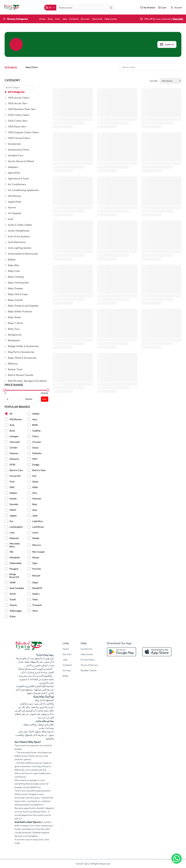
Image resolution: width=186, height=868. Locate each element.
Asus (35, 419)
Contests (74, 19)
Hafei (35, 487)
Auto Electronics (17, 242)
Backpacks (14, 340)
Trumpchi (37, 605)
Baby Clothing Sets (18, 283)
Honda (13, 499)
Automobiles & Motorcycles (23, 254)
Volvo (35, 611)
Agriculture (14, 173)
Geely (35, 482)
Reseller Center (89, 670)
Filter (45, 399)
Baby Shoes (14, 317)
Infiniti (13, 510)
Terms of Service (89, 665)
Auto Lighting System (20, 248)
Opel (35, 563)
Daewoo (14, 453)
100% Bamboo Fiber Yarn (22, 109)
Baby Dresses (15, 288)
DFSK (13, 465)
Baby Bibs (14, 265)
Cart (162, 8)
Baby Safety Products (20, 311)
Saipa (35, 582)
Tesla (35, 599)
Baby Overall (15, 300)
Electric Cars (16, 470)
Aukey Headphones (19, 231)
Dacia (35, 448)
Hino (35, 493)
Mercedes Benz (15, 545)
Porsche (37, 569)
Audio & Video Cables (20, 225)
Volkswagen (16, 611)
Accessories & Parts (19, 150)
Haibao (13, 493)
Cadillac (36, 431)
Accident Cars (16, 155)
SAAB (12, 582)
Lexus (35, 532)
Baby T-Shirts (15, 323)
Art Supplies (15, 213)
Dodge (36, 465)
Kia (11, 521)
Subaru (36, 594)
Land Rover (38, 527)
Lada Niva (37, 521)
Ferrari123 (15, 476)
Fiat (34, 476)
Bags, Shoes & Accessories (22, 358)
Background (15, 335)
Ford (12, 482)
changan (14, 436)
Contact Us (167, 44)
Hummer (37, 499)
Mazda (36, 538)
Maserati (14, 538)
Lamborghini (16, 527)
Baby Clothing (16, 277)
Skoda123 (37, 588)
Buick (12, 431)
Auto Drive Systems (19, 236)
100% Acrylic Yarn (18, 103)
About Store (32, 67)
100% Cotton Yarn (18, 121)
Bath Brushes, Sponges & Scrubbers (27, 381)
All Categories (16, 92)
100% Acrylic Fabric (19, 98)
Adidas (36, 414)
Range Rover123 (14, 576)
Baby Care (14, 271)
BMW (35, 425)
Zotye (13, 616)
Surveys (67, 670)
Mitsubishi (15, 557)
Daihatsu (37, 453)
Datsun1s (14, 459)
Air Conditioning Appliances (23, 190)
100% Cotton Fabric (19, 115)
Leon (12, 532)
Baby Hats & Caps (18, 294)
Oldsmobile (16, 563)
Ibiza (35, 504)
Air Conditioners (17, 184)
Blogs (65, 676)
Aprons (12, 207)
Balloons (13, 364)
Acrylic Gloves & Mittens (21, 161)
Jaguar (13, 515)
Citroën (14, 448)
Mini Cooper (39, 552)
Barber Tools (15, 369)
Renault (36, 576)
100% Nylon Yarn (17, 127)
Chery (35, 436)
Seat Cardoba (17, 588)
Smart (13, 594)
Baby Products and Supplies (23, 306)
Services (85, 19)
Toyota (13, 605)
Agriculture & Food (18, 179)
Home (42, 19)
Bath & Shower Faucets (21, 375)
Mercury (37, 545)
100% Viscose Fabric (19, 138)
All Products (11, 67)
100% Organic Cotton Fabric (23, 132)
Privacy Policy (88, 660)
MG (11, 552)
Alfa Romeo (15, 196)
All (11, 414)
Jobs (65, 19)
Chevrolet (15, 442)
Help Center (111, 19)
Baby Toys (14, 329)
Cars (58, 19)
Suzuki (13, 599)
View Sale (178, 19)
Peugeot (14, 569)
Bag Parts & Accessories (21, 352)
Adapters (13, 167)
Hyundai (14, 504)
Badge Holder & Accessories (23, 346)
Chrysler (37, 442)
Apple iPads (15, 202)
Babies (12, 259)
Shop (50, 19)
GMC (12, 487)
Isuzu (35, 510)
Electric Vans (39, 470)
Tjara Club (97, 19)
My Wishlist (148, 8)
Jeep (35, 515)
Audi (11, 219)
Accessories (14, 144)
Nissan (36, 557)
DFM (35, 459)
